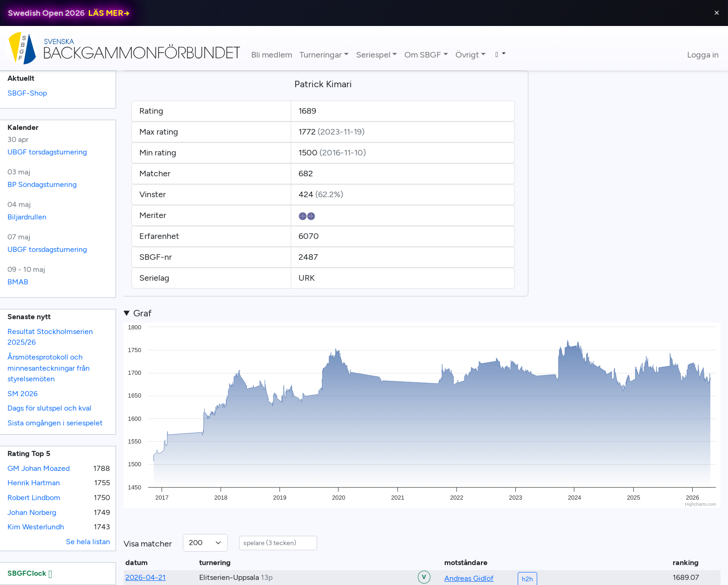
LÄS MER (109, 13)
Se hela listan (88, 542)
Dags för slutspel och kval (49, 408)
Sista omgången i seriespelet (55, 423)
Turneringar (321, 55)
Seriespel (373, 55)
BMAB (18, 282)
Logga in (703, 55)
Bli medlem (272, 55)
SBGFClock (30, 573)
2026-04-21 (146, 577)
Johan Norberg (32, 512)
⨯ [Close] (717, 13)
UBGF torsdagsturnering (47, 152)
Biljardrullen (27, 217)
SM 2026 (23, 394)
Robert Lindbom (34, 498)
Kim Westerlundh (36, 527)
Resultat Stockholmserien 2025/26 (50, 337)
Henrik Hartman (34, 483)
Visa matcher (148, 544)
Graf (142, 313)
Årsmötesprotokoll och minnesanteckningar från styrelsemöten (49, 368)
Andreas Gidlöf (469, 578)
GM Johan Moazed (39, 468)
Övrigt (467, 55)
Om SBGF (423, 55)
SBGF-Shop (27, 93)
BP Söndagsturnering (42, 184)
